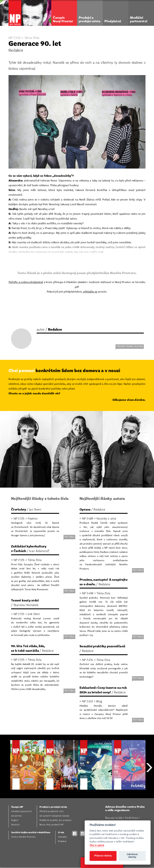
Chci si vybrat (97, 845)
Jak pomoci (17, 816)
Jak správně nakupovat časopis (55, 816)
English (15, 820)
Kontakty (62, 837)
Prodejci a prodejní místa (53, 807)
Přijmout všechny (103, 856)
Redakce (62, 841)
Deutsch (15, 825)
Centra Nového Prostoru (24, 837)
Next (149, 780)
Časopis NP (17, 807)
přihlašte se (90, 292)
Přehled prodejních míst (52, 812)
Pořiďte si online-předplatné (26, 282)
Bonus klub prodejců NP (52, 825)
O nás (61, 833)
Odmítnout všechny (132, 856)
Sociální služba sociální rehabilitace (31, 833)
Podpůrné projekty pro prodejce (56, 820)
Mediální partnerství (21, 812)
